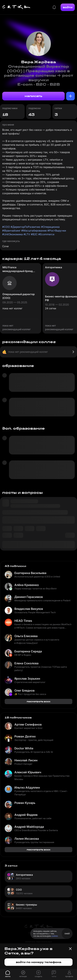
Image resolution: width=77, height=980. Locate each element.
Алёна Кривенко (27, 585)
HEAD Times (23, 621)
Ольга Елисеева (26, 636)
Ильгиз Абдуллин (27, 787)
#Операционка (50, 227)
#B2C (34, 234)
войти (68, 7)
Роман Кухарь (25, 803)
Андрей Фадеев (26, 815)
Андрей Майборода (29, 827)
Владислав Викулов (29, 609)
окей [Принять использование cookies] (67, 933)
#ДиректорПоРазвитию (26, 227)
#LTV (27, 234)
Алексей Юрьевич (28, 772)
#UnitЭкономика (13, 234)
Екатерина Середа (28, 651)
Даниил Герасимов (29, 597)
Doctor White (24, 748)
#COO (6, 227)
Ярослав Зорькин (27, 679)
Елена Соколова (26, 663)
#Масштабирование (34, 230)
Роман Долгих (25, 736)
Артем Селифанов (28, 724)
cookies (55, 936)
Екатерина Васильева (30, 573)
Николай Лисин (26, 760)
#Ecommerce (46, 234)
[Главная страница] (16, 7)
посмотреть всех (39, 701)
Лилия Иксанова (27, 839)
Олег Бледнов (24, 690)
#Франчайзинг (11, 230)
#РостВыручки (57, 230)
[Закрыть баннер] (70, 949)
